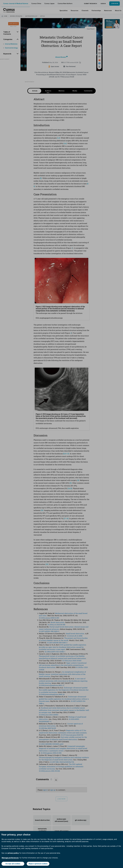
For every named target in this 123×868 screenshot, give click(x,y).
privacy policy (13, 853)
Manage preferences (10, 858)
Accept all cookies (13, 864)
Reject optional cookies (38, 864)
